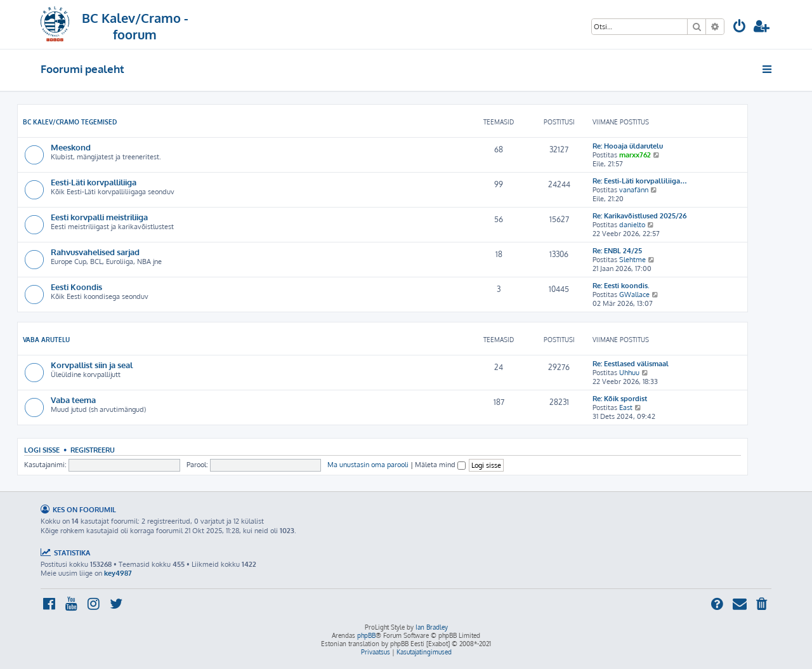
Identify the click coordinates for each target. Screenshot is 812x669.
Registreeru (93, 450)
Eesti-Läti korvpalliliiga (94, 182)
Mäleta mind (440, 465)
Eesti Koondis (76, 287)
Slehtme (632, 260)
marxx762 (635, 155)
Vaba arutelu (46, 340)
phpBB (366, 635)
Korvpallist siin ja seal (92, 365)
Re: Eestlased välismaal (631, 364)
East (626, 407)
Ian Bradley (432, 627)
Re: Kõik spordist (620, 399)
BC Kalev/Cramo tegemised (70, 122)
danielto (632, 225)
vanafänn (634, 190)
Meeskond (71, 147)
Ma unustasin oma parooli (368, 465)
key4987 (118, 573)
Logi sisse (42, 450)
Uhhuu (629, 373)
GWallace (634, 295)
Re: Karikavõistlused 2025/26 (639, 216)
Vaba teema (73, 400)
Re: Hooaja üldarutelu (628, 146)
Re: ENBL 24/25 (617, 251)
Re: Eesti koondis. (621, 286)
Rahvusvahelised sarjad (95, 252)
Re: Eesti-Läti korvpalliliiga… (640, 181)
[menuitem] (740, 28)
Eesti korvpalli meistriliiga (99, 217)
